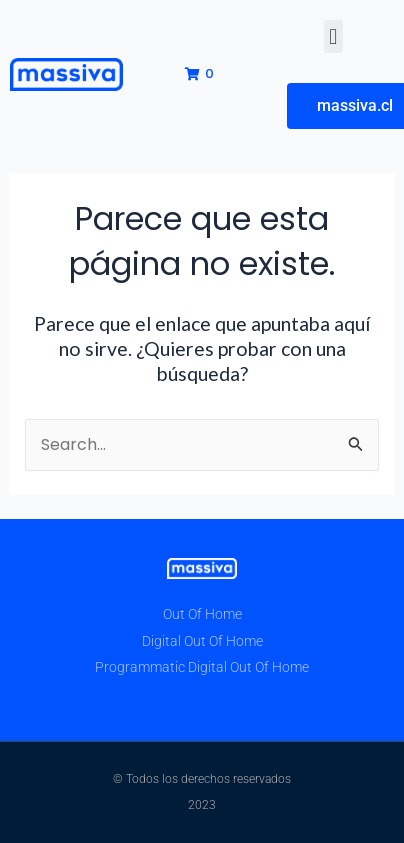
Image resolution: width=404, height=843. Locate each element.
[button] (333, 36)
